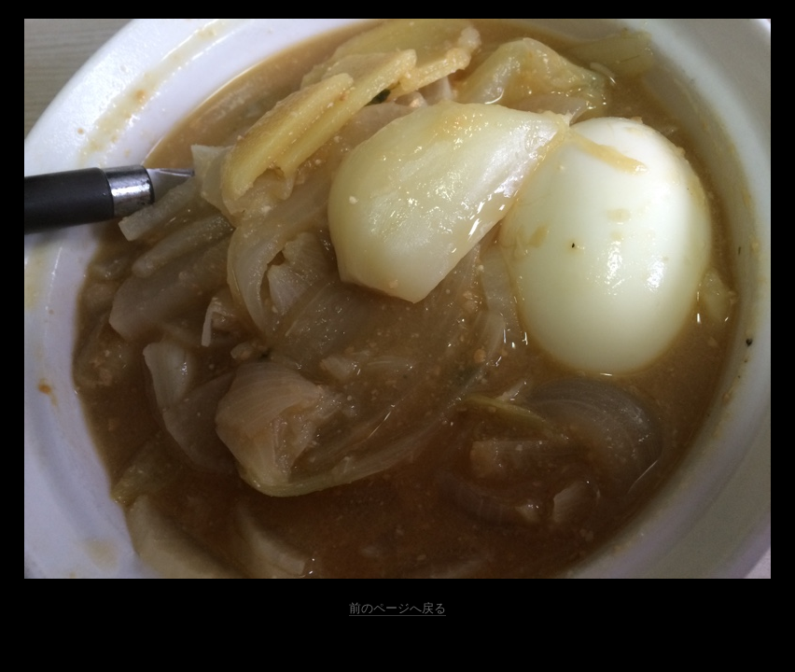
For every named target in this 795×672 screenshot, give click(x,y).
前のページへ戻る (397, 608)
